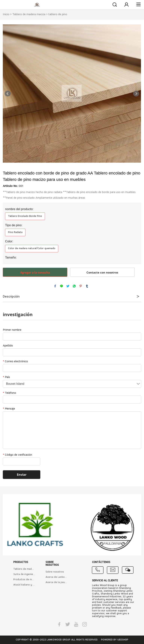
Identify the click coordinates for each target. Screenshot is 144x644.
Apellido (8, 346)
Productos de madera (24, 580)
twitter (68, 286)
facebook (55, 286)
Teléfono (9, 393)
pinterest (81, 286)
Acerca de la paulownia (57, 582)
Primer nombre (12, 330)
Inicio (6, 14)
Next (136, 94)
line (61, 286)
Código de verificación (17, 455)
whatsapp (74, 286)
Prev (8, 94)
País (6, 377)
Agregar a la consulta (35, 272)
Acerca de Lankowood (57, 577)
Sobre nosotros (55, 572)
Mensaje (9, 409)
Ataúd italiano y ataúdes (24, 585)
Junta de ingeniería (24, 574)
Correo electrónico (15, 361)
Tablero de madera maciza (29, 14)
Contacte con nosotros (102, 272)
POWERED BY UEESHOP (115, 640)
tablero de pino (58, 14)
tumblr (87, 286)
